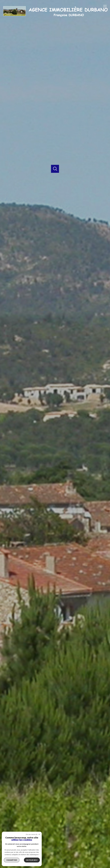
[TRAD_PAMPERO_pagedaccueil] (55, 18)
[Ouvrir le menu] (106, 6)
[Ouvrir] (55, 169)
